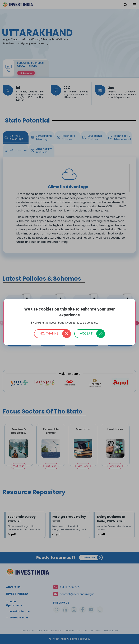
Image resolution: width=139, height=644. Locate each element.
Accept (86, 333)
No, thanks (49, 333)
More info (103, 323)
